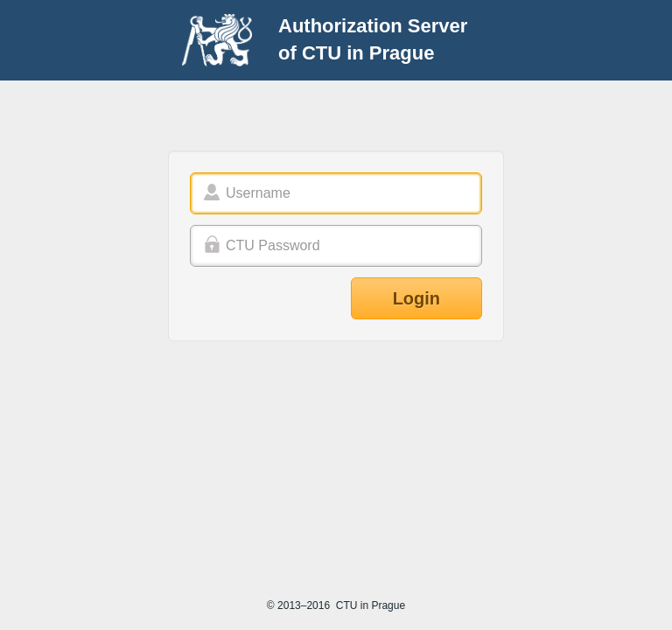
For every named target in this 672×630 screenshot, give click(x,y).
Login (416, 298)
